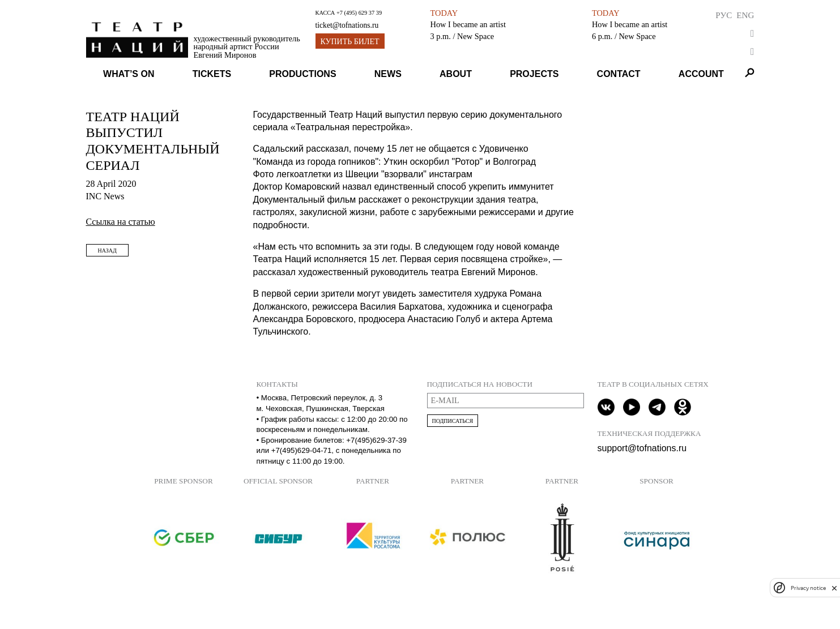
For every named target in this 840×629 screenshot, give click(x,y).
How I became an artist (468, 24)
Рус (724, 15)
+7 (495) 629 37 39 (359, 13)
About (456, 74)
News (388, 74)
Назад (107, 251)
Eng (745, 15)
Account (701, 74)
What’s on (129, 74)
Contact (619, 74)
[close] (834, 588)
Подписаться (453, 421)
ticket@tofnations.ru (347, 25)
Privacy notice (808, 588)
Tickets (212, 74)
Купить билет (350, 42)
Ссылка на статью (121, 222)
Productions (302, 74)
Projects (534, 74)
